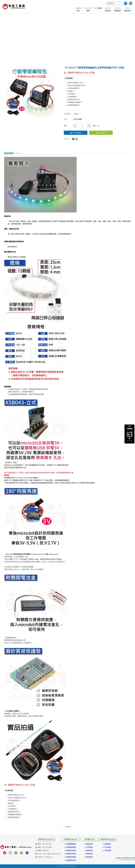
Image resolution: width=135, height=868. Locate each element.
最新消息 (89, 854)
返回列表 (67, 827)
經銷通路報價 (71, 847)
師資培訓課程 (71, 854)
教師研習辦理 (71, 857)
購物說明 (108, 844)
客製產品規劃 (71, 850)
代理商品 (89, 847)
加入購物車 (76, 133)
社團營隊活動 (71, 860)
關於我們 (89, 844)
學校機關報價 (71, 844)
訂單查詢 (108, 847)
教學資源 (89, 850)
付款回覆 (108, 850)
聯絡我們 (89, 857)
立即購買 (101, 133)
